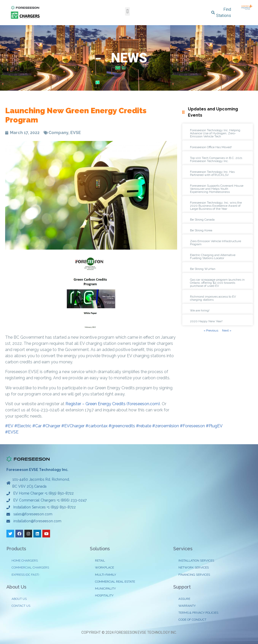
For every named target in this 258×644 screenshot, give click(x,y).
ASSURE (184, 599)
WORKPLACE (104, 567)
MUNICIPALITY (105, 589)
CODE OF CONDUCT (192, 620)
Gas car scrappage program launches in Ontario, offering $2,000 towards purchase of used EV (217, 283)
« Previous (211, 330)
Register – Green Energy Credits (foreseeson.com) (113, 404)
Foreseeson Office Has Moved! (211, 147)
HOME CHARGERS (25, 561)
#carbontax (97, 426)
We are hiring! (200, 310)
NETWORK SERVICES (194, 567)
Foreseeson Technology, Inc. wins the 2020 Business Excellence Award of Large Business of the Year (216, 206)
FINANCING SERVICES (194, 575)
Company (58, 133)
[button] (127, 11)
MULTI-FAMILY (106, 575)
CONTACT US (21, 606)
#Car (37, 426)
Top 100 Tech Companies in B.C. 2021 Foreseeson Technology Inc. (216, 159)
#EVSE (12, 432)
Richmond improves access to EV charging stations (213, 298)
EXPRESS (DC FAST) (25, 575)
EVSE (76, 133)
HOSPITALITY (104, 595)
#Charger (51, 426)
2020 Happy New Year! (206, 321)
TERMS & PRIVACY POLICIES (198, 613)
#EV (9, 426)
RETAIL (100, 561)
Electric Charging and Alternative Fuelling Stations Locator (213, 257)
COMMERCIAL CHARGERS (30, 567)
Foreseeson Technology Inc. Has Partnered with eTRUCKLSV (212, 173)
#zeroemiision (166, 426)
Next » (227, 330)
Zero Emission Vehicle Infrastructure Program (216, 243)
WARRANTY (187, 606)
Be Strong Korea (201, 230)
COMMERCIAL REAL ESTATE (115, 582)
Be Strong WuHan (203, 269)
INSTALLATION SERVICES (196, 561)
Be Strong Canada (202, 220)
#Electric (23, 426)
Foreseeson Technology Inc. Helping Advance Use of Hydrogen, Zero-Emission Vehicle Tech (215, 133)
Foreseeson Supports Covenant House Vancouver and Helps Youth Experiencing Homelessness (217, 189)
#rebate (144, 426)
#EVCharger (73, 426)
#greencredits (122, 426)
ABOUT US (19, 599)
